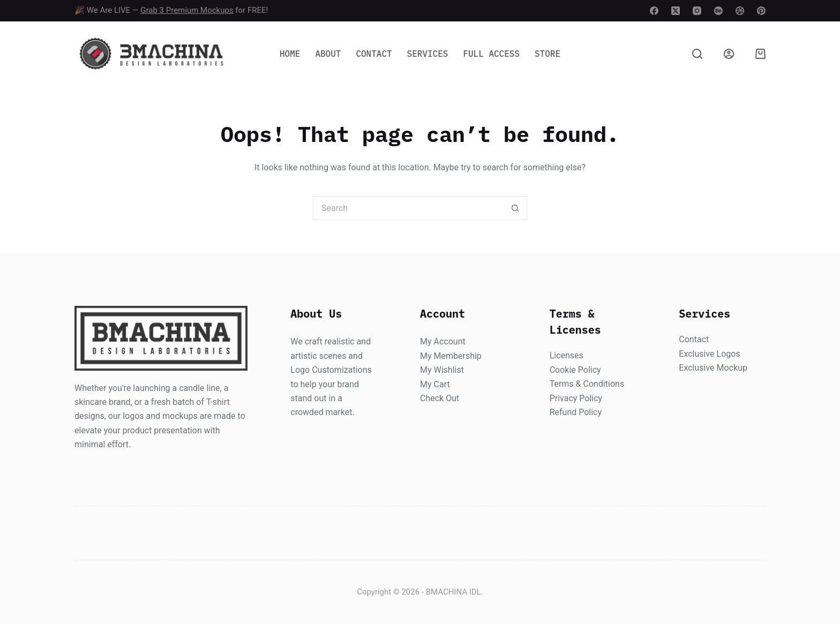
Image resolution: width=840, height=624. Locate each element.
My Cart (435, 384)
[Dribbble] (740, 11)
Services (428, 54)
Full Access (491, 54)
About (328, 54)
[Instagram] (697, 11)
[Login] (729, 54)
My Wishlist (442, 370)
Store (547, 54)
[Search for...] (408, 208)
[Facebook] (654, 11)
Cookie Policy (575, 370)
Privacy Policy (576, 398)
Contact (374, 54)
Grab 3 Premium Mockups (187, 10)
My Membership (451, 356)
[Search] (697, 54)
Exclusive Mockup (713, 368)
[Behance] (718, 11)
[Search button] (515, 208)
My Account (443, 341)
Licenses (567, 355)
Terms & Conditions (587, 384)
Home (290, 54)
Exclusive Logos (709, 354)
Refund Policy (576, 412)
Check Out (440, 398)
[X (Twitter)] (676, 11)
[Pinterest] (761, 11)
